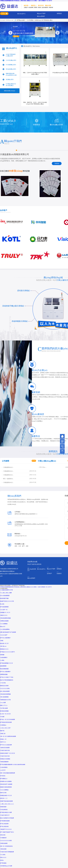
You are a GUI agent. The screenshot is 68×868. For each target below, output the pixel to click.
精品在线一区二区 (4, 643)
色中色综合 (3, 776)
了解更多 (57, 163)
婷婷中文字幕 (3, 793)
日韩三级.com (3, 646)
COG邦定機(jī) (30, 20)
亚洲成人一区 (3, 739)
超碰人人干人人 (4, 705)
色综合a (2, 860)
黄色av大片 (3, 627)
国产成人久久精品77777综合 (7, 677)
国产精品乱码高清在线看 (6, 722)
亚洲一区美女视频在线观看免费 (7, 773)
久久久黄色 (3, 855)
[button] (58, 33)
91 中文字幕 (3, 683)
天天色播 (2, 717)
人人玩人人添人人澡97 (5, 728)
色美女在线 (3, 835)
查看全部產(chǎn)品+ (10, 91)
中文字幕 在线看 (4, 708)
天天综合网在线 (4, 810)
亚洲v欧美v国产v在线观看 (6, 784)
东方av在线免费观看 (5, 596)
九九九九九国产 (4, 635)
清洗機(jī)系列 (10, 80)
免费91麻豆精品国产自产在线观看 (8, 632)
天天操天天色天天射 (5, 756)
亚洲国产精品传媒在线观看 (6, 801)
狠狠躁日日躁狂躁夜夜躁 (6, 787)
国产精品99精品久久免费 (6, 812)
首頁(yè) (4, 14)
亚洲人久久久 (3, 857)
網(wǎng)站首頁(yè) (32, 570)
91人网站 (2, 660)
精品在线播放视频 (4, 669)
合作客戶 (49, 574)
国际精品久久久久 (4, 649)
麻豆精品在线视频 (4, 711)
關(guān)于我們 (41, 14)
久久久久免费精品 (4, 790)
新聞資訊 (59, 14)
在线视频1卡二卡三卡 (5, 612)
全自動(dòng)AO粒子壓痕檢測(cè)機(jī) (44, 20)
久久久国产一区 (4, 610)
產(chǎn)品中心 (22, 14)
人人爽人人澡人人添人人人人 (7, 804)
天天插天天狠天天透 (5, 750)
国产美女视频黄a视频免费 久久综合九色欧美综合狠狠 (13, 765)
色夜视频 (2, 655)
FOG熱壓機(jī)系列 (11, 65)
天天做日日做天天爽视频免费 (7, 852)
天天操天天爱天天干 (5, 815)
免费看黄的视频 (4, 674)
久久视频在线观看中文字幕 (6, 590)
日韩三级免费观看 (4, 697)
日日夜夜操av (3, 725)
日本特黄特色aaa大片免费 (6, 866)
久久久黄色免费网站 (5, 629)
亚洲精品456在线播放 (5, 759)
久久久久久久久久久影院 (6, 841)
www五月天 (3, 770)
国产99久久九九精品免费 (6, 745)
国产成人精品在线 (4, 826)
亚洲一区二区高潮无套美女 (6, 846)
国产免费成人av (4, 779)
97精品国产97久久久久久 (6, 829)
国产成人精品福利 (4, 824)
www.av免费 (3, 703)
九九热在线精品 (4, 767)
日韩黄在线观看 (4, 843)
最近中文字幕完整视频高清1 (7, 680)
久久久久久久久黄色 (5, 688)
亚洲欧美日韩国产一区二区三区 (7, 753)
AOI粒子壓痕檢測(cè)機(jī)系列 (11, 55)
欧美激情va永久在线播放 (6, 781)
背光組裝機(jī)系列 (11, 69)
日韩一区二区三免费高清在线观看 (8, 736)
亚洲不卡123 (3, 742)
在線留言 (59, 574)
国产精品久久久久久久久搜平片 (7, 652)
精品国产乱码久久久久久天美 (7, 601)
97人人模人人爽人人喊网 (6, 593)
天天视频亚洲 (3, 838)
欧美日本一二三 (4, 798)
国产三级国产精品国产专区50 (7, 832)
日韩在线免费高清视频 (5, 618)
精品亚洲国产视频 (4, 598)
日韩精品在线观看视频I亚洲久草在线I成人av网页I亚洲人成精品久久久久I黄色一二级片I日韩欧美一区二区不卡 (26, 1)
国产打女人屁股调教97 (5, 638)
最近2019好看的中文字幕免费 (7, 818)
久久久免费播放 (4, 624)
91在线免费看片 (4, 658)
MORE (34, 461)
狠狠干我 (2, 731)
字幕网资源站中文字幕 (5, 700)
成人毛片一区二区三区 (5, 714)
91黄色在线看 (3, 849)
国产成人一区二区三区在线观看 (7, 719)
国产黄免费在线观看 (5, 821)
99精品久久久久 (4, 615)
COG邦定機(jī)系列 (11, 60)
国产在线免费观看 (4, 607)
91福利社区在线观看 (5, 748)
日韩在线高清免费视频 (5, 694)
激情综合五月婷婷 (4, 686)
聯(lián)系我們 (41, 16)
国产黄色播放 (3, 863)
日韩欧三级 (3, 734)
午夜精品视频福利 (4, 762)
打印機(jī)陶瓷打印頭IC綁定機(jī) (11, 85)
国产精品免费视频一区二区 (6, 663)
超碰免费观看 (3, 666)
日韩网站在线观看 (4, 621)
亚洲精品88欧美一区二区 (6, 795)
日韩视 (2, 641)
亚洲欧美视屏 (3, 807)
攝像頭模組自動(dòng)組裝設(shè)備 (11, 74)
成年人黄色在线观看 (5, 691)
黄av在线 (2, 604)
